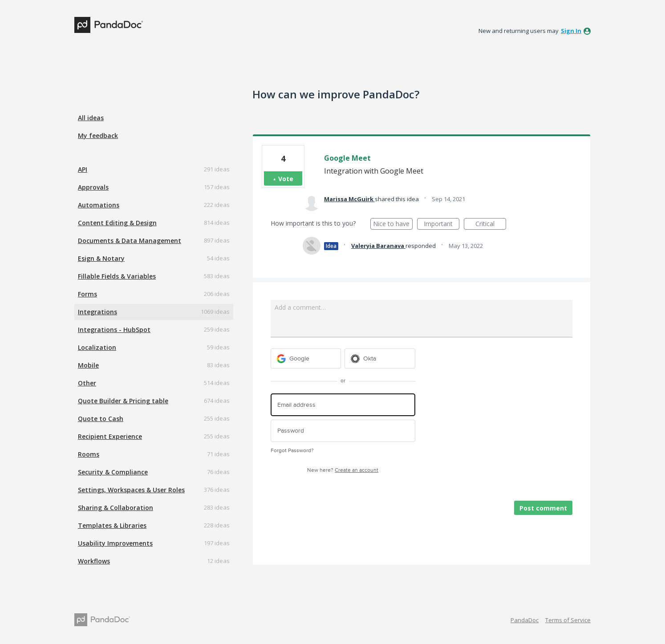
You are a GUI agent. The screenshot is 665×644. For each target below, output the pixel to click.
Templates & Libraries (112, 525)
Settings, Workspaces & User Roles (131, 490)
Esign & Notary (101, 258)
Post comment (543, 508)
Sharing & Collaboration (116, 508)
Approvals (93, 187)
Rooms (89, 454)
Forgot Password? (292, 451)
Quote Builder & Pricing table (123, 401)
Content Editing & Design (117, 223)
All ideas (91, 118)
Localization (97, 347)
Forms (87, 294)
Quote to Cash (101, 419)
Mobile (88, 365)
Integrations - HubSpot (114, 330)
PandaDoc (525, 620)
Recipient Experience (110, 436)
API (83, 169)
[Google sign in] (306, 358)
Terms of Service (568, 620)
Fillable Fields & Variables (117, 276)
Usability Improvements (115, 543)
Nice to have (393, 225)
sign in (571, 31)
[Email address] (343, 405)
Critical (491, 225)
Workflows (94, 561)
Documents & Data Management (130, 241)
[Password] (343, 431)
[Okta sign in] (380, 358)
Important (442, 225)
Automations (99, 205)
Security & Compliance (113, 472)
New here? (343, 470)
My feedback (98, 136)
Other (87, 383)
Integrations (97, 312)
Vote (286, 179)
